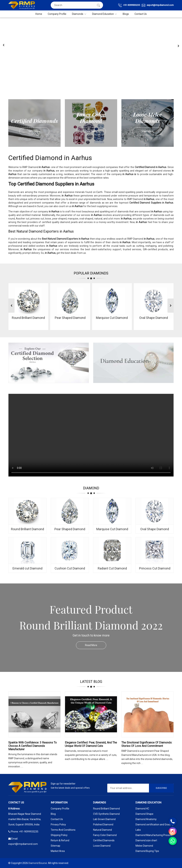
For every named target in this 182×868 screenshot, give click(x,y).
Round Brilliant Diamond (106, 809)
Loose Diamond (102, 846)
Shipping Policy (59, 835)
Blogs (126, 14)
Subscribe (161, 788)
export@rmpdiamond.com (158, 5)
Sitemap (55, 846)
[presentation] (4, 45)
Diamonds (79, 14)
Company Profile (57, 14)
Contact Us (141, 14)
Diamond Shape (144, 814)
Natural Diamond (102, 830)
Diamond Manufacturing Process (154, 835)
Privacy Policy (58, 824)
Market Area (58, 851)
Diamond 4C (142, 809)
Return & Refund (60, 840)
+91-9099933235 (129, 5)
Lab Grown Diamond (104, 819)
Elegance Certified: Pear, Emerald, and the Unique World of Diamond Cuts (91, 744)
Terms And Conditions (63, 830)
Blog (53, 814)
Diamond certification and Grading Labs (154, 827)
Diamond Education (105, 14)
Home (39, 14)
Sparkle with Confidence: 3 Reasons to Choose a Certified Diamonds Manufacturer (33, 746)
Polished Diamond (103, 824)
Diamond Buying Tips (147, 851)
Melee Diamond (144, 846)
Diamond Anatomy (146, 819)
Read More (96, 645)
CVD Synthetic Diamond (106, 814)
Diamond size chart (146, 840)
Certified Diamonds (104, 840)
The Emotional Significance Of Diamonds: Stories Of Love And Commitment (147, 744)
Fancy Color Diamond (105, 835)
